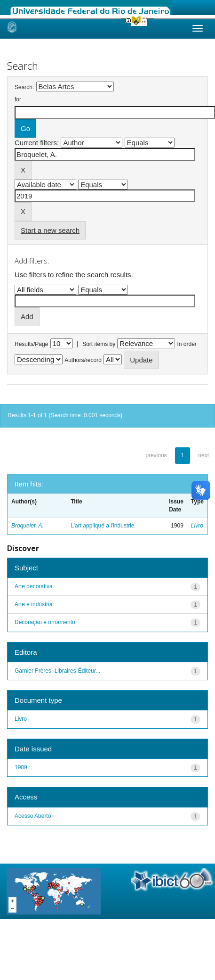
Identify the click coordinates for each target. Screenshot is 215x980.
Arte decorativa (34, 586)
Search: (24, 87)
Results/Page (31, 344)
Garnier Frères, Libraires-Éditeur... (57, 671)
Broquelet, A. (28, 526)
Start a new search (50, 230)
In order (187, 344)
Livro (197, 526)
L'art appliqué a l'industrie (102, 526)
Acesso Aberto (33, 816)
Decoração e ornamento (45, 622)
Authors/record (83, 360)
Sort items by (99, 344)
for (18, 99)
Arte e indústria (34, 604)
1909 (21, 767)
